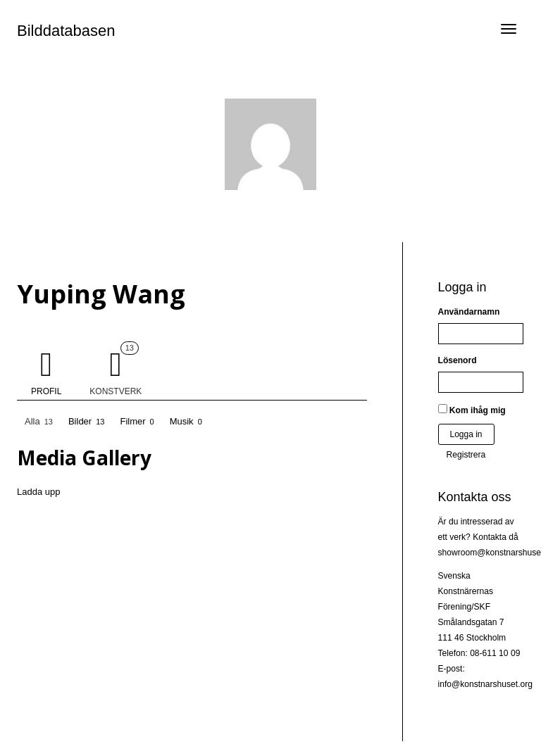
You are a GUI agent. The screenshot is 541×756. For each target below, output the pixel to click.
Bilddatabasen (66, 31)
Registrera (466, 455)
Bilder (87, 422)
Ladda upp (38, 492)
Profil (46, 391)
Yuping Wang (101, 294)
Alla (39, 422)
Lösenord (458, 360)
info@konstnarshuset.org (485, 684)
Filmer (137, 422)
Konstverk (116, 369)
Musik (186, 422)
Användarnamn (469, 312)
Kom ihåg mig (472, 410)
